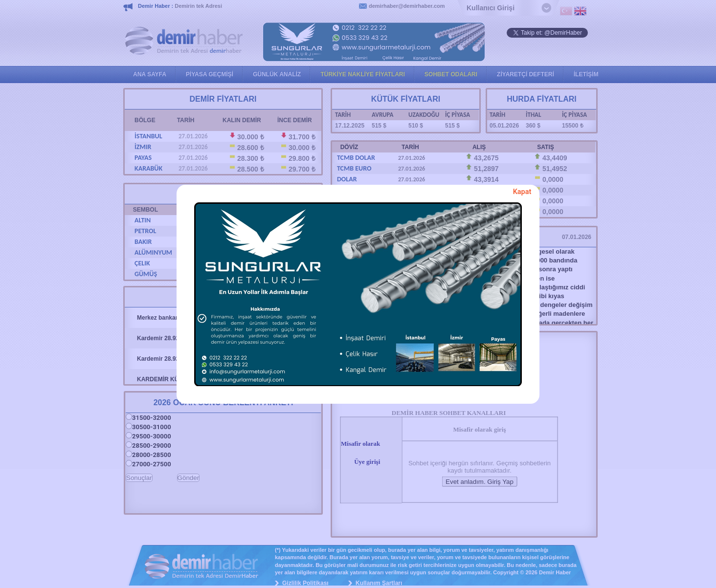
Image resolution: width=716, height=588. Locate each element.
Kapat (522, 192)
